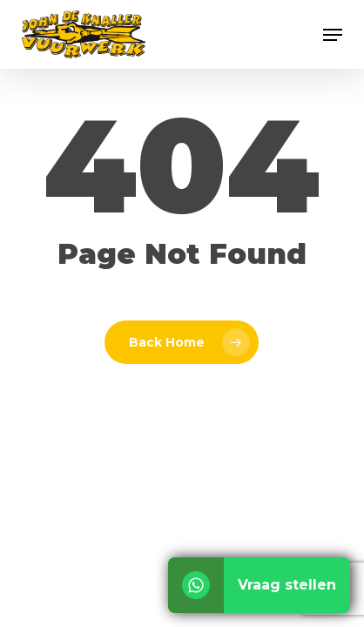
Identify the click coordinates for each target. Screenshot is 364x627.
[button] (333, 35)
